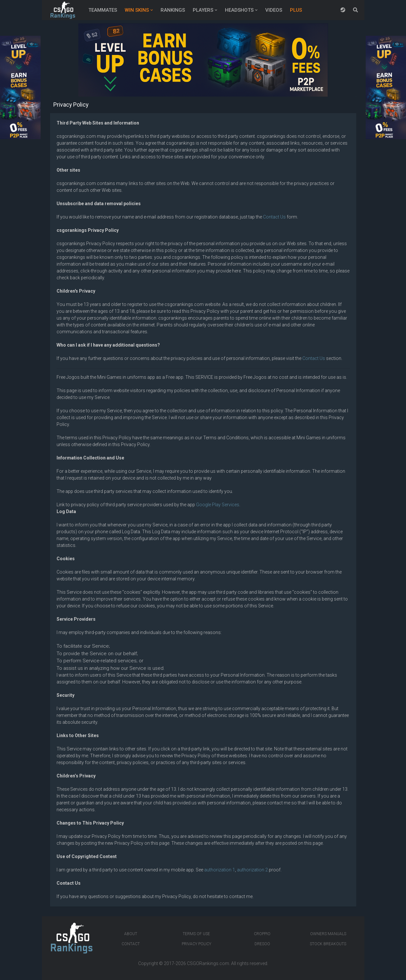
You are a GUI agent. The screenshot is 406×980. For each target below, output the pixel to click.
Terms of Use (196, 934)
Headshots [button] (239, 10)
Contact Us (274, 217)
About (131, 934)
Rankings (173, 10)
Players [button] (203, 10)
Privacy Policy (196, 944)
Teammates (103, 10)
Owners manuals (328, 934)
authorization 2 (252, 870)
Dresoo (262, 944)
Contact (131, 944)
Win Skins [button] (137, 10)
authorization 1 (220, 870)
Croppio (262, 934)
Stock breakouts (328, 944)
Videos (274, 10)
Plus (296, 10)
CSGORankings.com (208, 963)
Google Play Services (218, 505)
